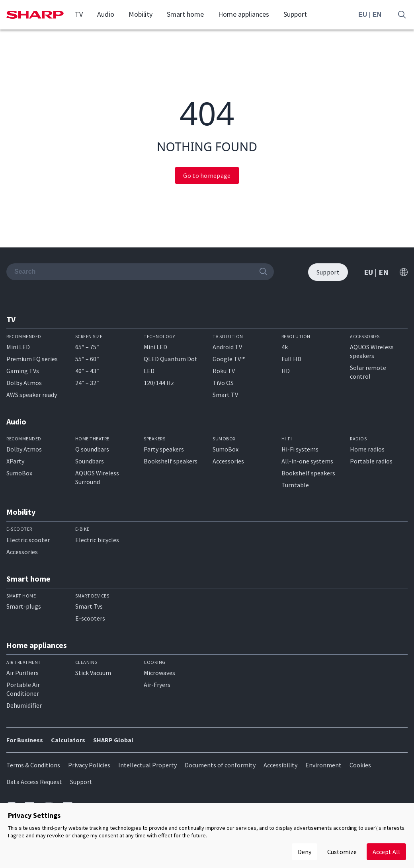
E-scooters (90, 618)
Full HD (291, 359)
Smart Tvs (89, 606)
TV (79, 14)
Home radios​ (367, 449)
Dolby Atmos (24, 383)
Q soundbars (92, 449)
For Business (25, 740)
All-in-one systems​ (307, 461)
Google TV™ (229, 359)
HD (286, 371)
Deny (305, 852)
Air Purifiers (22, 673)
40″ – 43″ (87, 371)
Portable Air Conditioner (23, 689)
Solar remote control (368, 372)
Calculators (68, 740)
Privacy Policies (89, 765)
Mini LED (18, 347)
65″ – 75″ (87, 347)
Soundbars (90, 461)
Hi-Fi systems (300, 449)
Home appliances (244, 14)
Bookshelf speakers (171, 461)
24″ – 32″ (87, 383)
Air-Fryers (157, 685)
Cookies (360, 765)
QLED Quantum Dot (171, 359)
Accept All (386, 852)
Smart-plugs (24, 606)
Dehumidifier (24, 705)
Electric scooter (28, 540)
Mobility (141, 14)
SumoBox (19, 473)
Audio (106, 14)
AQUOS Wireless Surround (97, 477)
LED (149, 371)
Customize (342, 852)
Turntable (295, 485)
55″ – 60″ (87, 359)
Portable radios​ (371, 461)
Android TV (227, 347)
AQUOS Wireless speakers (372, 351)
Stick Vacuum (93, 673)
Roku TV (224, 371)
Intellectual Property (147, 765)
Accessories (228, 461)
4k (285, 347)
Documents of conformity (220, 765)
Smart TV (225, 395)
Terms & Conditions (33, 765)
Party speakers (164, 449)
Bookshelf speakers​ (308, 473)
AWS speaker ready (32, 395)
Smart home (185, 14)
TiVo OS (223, 383)
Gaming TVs (23, 371)
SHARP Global (113, 740)
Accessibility (280, 765)
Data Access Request (34, 782)
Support (295, 14)
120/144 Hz (159, 383)
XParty (15, 461)
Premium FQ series (32, 359)
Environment (323, 765)
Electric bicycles (97, 540)
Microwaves (159, 673)
